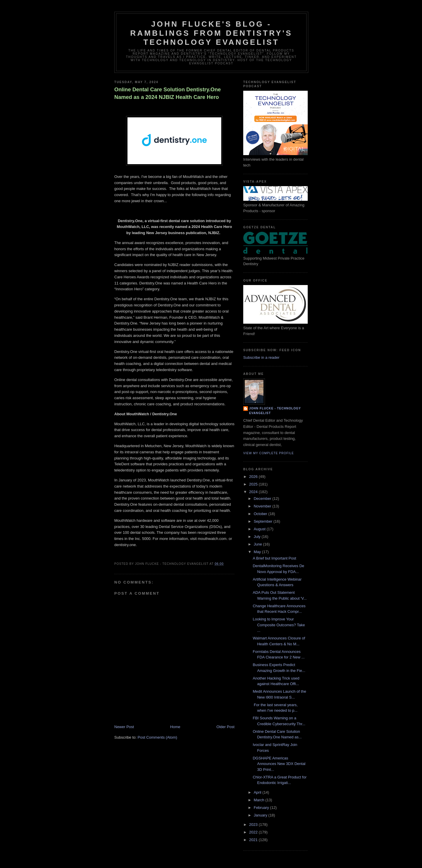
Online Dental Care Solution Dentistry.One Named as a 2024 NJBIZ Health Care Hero (167, 93)
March (260, 800)
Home (175, 727)
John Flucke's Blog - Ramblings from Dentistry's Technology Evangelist (211, 33)
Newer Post (124, 727)
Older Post (226, 727)
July (258, 537)
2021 (254, 840)
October (261, 514)
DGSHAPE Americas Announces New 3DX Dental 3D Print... (279, 764)
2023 (254, 825)
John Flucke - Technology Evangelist (275, 411)
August (260, 529)
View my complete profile (269, 453)
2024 (254, 492)
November (263, 506)
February (262, 808)
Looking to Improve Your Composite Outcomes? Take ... (279, 625)
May (258, 552)
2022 (254, 832)
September (264, 521)
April (258, 792)
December (263, 499)
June (258, 544)
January (261, 815)
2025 (254, 484)
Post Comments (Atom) (158, 737)
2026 (254, 477)
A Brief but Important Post (274, 558)
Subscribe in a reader (261, 357)
